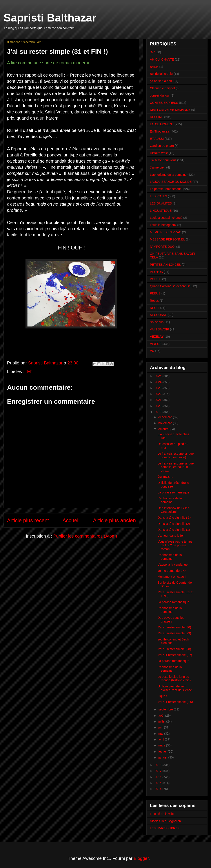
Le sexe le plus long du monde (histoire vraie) (174, 679)
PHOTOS (156, 272)
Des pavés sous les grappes (171, 620)
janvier (163, 757)
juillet (162, 721)
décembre (166, 417)
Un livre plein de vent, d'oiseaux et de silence (175, 688)
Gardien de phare (162, 146)
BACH (154, 67)
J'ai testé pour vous (163, 160)
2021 (159, 400)
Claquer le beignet (162, 88)
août (162, 716)
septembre (166, 709)
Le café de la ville (162, 814)
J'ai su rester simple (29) (174, 633)
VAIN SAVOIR (159, 329)
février (163, 751)
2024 (159, 382)
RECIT (155, 308)
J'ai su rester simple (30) (174, 627)
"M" (29, 371)
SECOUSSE (158, 315)
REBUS (155, 293)
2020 (159, 406)
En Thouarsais (160, 131)
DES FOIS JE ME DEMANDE (170, 110)
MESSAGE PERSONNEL (167, 239)
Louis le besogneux (163, 225)
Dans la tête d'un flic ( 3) (174, 518)
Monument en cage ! (172, 577)
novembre (166, 423)
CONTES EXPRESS (164, 103)
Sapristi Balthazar (50, 18)
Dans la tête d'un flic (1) (174, 530)
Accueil (71, 520)
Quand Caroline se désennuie (170, 286)
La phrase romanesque (166, 189)
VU (152, 351)
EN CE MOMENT (162, 124)
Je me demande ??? (172, 571)
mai (161, 733)
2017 (159, 771)
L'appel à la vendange (173, 565)
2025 (159, 376)
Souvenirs (157, 322)
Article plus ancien (114, 520)
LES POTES (158, 196)
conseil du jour (160, 95)
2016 (159, 777)
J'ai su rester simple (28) (174, 649)
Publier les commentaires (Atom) (85, 536)
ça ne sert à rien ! (162, 81)
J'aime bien (158, 167)
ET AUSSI (157, 139)
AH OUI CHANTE (162, 59)
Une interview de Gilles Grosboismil (173, 510)
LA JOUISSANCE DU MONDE (171, 182)
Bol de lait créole (161, 74)
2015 (159, 783)
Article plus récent (28, 520)
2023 (159, 388)
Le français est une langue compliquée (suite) (176, 455)
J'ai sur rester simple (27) (175, 655)
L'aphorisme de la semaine (168, 175)
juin (161, 727)
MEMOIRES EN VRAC (166, 232)
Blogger (141, 858)
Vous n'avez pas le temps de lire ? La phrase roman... (175, 545)
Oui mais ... (165, 477)
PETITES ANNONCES (165, 265)
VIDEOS (156, 344)
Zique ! (162, 696)
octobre (164, 429)
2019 (159, 412)
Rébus (154, 301)
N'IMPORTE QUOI (163, 247)
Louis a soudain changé (166, 218)
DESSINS (157, 117)
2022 (159, 394)
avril (162, 739)
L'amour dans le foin (171, 536)
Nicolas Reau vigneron (165, 821)
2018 (159, 765)
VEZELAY (157, 337)
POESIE (156, 279)
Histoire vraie (159, 153)
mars (162, 745)
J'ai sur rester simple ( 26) (175, 702)
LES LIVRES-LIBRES (165, 828)
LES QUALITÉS (161, 203)
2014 (159, 789)
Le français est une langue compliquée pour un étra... (176, 467)
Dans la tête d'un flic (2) (174, 524)
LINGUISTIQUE (161, 211)
